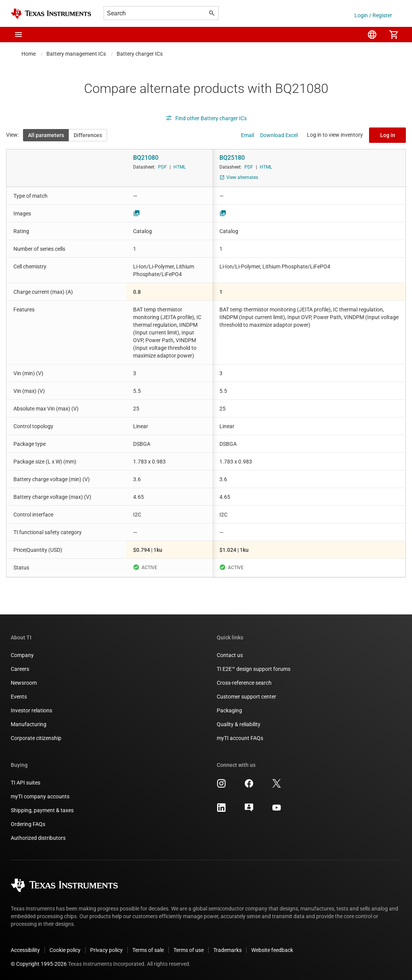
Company (22, 655)
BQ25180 (232, 158)
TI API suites (26, 783)
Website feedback (272, 950)
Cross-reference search (244, 683)
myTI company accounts (40, 796)
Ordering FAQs (28, 824)
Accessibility (25, 950)
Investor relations (31, 710)
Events (19, 697)
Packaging (229, 710)
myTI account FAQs (240, 738)
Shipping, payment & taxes (42, 810)
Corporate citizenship (36, 738)
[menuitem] (372, 35)
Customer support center (246, 697)
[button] (18, 35)
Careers (20, 669)
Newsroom (24, 683)
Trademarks (227, 950)
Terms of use (189, 950)
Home (29, 54)
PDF (162, 167)
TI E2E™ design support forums (254, 669)
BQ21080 (146, 158)
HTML (180, 167)
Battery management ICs (76, 54)
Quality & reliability (239, 724)
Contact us (230, 655)
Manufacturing (29, 724)
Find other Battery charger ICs (206, 118)
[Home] (51, 14)
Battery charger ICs (140, 54)
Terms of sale (148, 950)
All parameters (46, 135)
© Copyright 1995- (39, 964)
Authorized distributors (38, 838)
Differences (88, 135)
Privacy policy (106, 950)
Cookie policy (65, 950)
